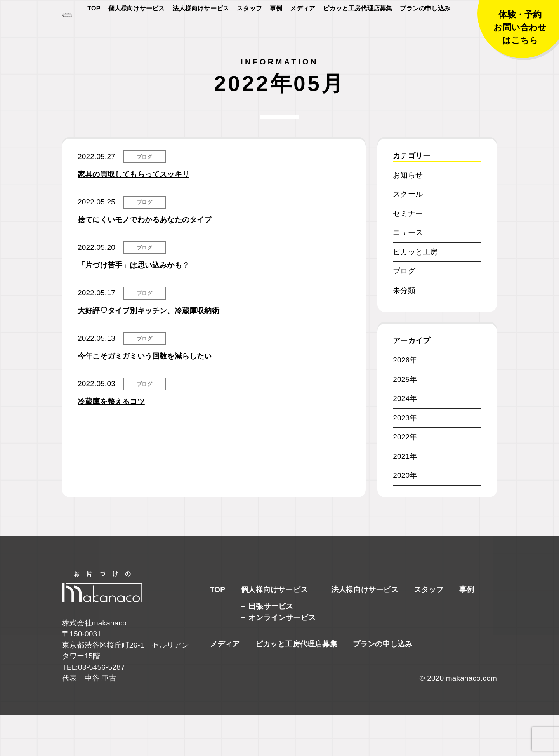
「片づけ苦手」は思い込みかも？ (134, 306)
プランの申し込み (425, 32)
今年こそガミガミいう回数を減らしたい (145, 397)
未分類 (404, 331)
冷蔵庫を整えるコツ (111, 442)
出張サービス (271, 647)
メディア (303, 32)
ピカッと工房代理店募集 (358, 32)
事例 (276, 32)
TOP (94, 32)
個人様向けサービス (137, 32)
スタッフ (249, 32)
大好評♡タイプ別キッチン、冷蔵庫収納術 (148, 351)
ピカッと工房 (415, 293)
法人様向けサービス (201, 32)
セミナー (408, 254)
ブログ (144, 198)
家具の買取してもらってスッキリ (134, 215)
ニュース (408, 273)
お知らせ (408, 216)
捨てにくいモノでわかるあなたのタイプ (145, 260)
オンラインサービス (282, 658)
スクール (408, 235)
